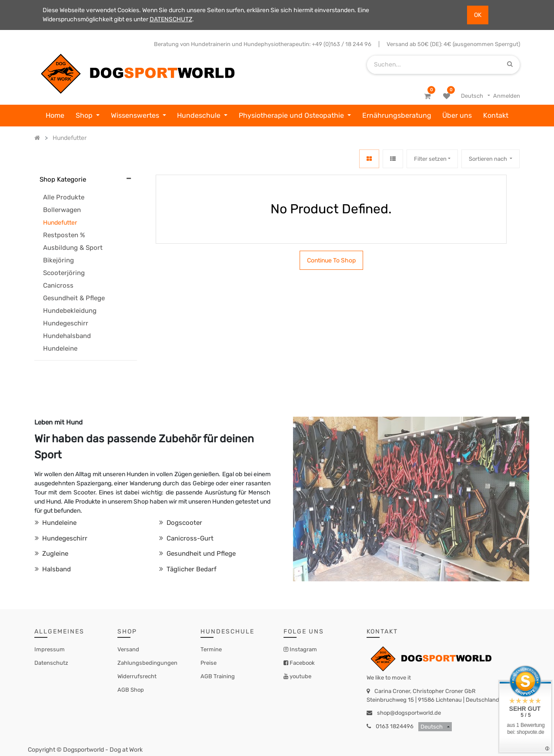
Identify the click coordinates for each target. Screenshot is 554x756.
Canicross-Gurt (189, 538)
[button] (491, 159)
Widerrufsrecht (137, 676)
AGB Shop (131, 690)
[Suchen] (510, 65)
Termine (211, 649)
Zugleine (54, 554)
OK (478, 15)
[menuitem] (55, 116)
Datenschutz (51, 663)
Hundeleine (58, 523)
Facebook (302, 663)
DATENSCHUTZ (171, 19)
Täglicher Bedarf (191, 569)
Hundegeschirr (64, 538)
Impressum (50, 649)
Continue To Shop (331, 260)
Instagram (303, 649)
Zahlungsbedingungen (147, 663)
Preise (209, 663)
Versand (128, 649)
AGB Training (218, 676)
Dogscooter (184, 523)
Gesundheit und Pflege (200, 554)
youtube (300, 676)
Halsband (56, 569)
